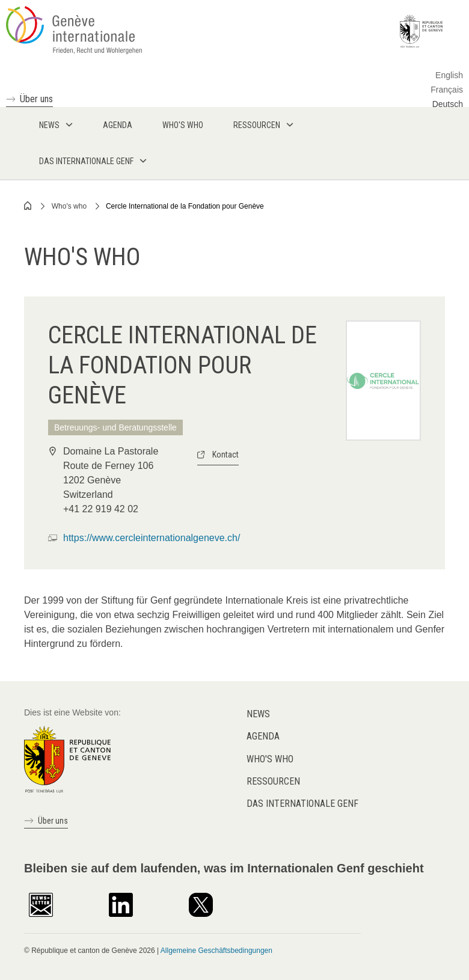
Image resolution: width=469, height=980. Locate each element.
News (258, 714)
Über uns (36, 99)
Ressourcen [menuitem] (257, 125)
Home (28, 206)
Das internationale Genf (302, 804)
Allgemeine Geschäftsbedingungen (216, 951)
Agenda (263, 736)
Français (447, 90)
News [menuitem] (49, 125)
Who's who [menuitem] (183, 125)
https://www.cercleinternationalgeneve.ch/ (152, 538)
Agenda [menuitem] (118, 125)
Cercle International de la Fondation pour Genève (185, 206)
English (449, 75)
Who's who (69, 206)
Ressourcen (273, 781)
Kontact (225, 455)
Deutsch (448, 104)
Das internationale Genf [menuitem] (86, 161)
